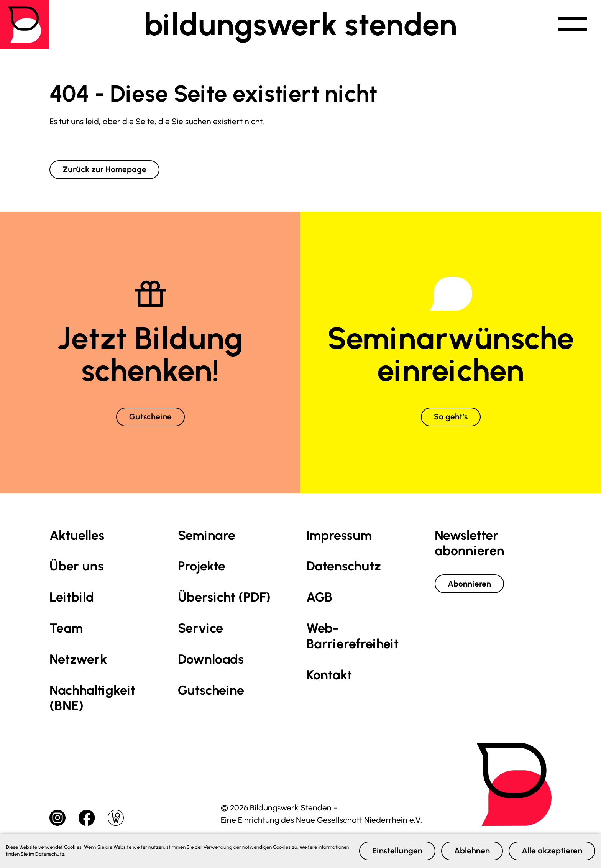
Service (200, 628)
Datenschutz (344, 566)
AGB (319, 597)
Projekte (202, 566)
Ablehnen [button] (472, 851)
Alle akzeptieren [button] (552, 851)
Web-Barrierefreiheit (352, 636)
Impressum (339, 535)
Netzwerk (78, 659)
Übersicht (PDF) (224, 597)
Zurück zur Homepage (104, 169)
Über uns (76, 566)
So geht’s (451, 417)
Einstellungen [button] (397, 851)
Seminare (207, 535)
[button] (573, 25)
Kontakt (329, 675)
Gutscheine (150, 417)
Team (66, 628)
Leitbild (72, 597)
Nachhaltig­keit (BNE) (92, 698)
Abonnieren (469, 584)
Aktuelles (77, 535)
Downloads (211, 659)
